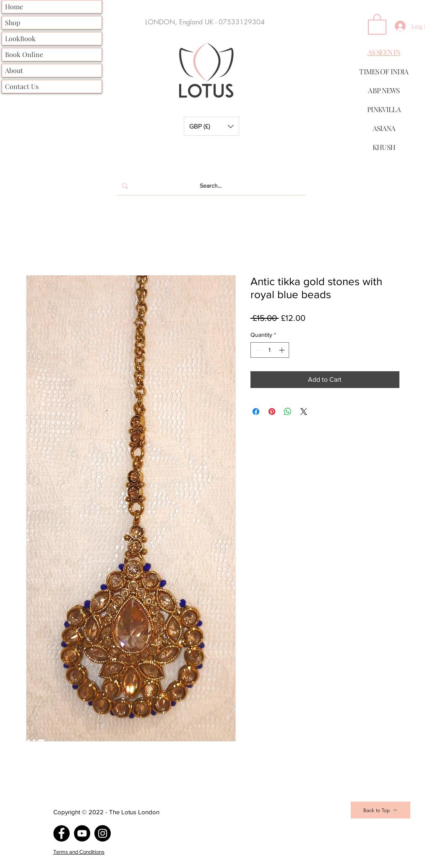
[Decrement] (257, 350)
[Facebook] (61, 833)
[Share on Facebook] (256, 412)
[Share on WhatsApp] (288, 412)
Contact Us (22, 86)
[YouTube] (82, 833)
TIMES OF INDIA (384, 71)
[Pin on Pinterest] (272, 412)
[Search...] (211, 186)
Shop (13, 22)
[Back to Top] (381, 810)
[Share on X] (304, 412)
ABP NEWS (384, 90)
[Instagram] (103, 833)
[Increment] (283, 350)
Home (14, 7)
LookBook (20, 38)
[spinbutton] (270, 350)
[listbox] (211, 126)
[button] (211, 126)
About (14, 70)
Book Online (24, 54)
